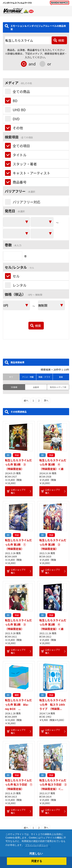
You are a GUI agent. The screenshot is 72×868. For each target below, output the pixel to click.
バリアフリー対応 (26, 202)
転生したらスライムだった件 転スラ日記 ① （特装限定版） (20, 785)
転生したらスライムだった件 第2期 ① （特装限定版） (18, 544)
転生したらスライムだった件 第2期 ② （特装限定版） (53, 544)
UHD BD (19, 110)
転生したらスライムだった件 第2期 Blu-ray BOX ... (18, 704)
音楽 (61, 377)
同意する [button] (37, 861)
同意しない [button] (36, 854)
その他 (18, 128)
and (32, 64)
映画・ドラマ (44, 377)
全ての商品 (21, 91)
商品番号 (20, 182)
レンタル (20, 285)
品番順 (36, 387)
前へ (26, 400)
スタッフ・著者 (25, 164)
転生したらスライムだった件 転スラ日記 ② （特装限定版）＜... (54, 785)
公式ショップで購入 (18, 491)
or (49, 64)
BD (15, 101)
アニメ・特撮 (28, 377)
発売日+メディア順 (58, 387)
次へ (46, 400)
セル (16, 276)
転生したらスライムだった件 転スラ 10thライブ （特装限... (53, 704)
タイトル (20, 155)
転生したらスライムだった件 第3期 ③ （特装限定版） (18, 464)
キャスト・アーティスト (31, 173)
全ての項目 (21, 146)
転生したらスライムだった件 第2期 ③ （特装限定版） (18, 625)
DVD (16, 119)
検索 (61, 40)
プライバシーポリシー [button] (37, 845)
